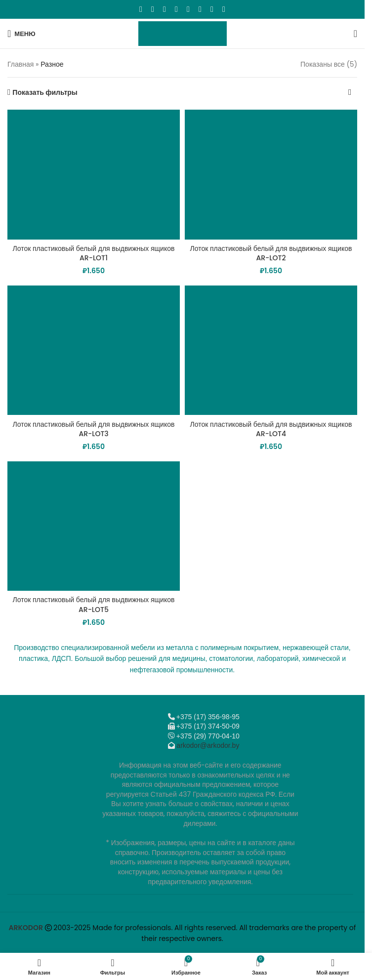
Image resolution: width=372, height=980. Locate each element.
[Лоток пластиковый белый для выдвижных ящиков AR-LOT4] (271, 350)
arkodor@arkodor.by (208, 745)
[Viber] (224, 9)
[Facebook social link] (141, 9)
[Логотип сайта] (183, 33)
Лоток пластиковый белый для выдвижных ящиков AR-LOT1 (94, 253)
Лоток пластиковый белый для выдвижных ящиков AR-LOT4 (271, 429)
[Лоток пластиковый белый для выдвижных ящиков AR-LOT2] (271, 174)
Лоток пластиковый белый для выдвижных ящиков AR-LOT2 (271, 253)
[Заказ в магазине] (350, 92)
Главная (21, 64)
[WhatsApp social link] (188, 9)
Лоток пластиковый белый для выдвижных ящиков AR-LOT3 (94, 429)
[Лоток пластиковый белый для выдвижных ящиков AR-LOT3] (94, 350)
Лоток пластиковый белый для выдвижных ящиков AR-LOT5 (94, 605)
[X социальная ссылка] (153, 9)
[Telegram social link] (212, 9)
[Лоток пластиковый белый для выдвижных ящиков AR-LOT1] (94, 174)
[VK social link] (200, 9)
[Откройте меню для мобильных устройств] (21, 34)
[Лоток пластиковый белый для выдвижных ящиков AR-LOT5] (94, 526)
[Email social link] (165, 9)
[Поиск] (355, 34)
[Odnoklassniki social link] (176, 9)
